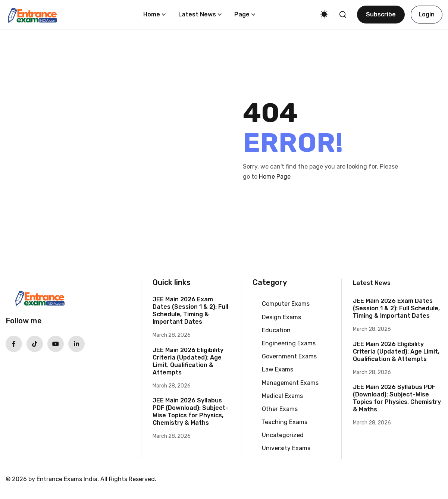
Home (152, 14)
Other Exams (280, 409)
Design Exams (281, 317)
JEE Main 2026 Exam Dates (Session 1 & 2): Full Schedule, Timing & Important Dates (190, 310)
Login (427, 14)
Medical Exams (282, 396)
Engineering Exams (289, 343)
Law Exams (278, 369)
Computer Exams (286, 304)
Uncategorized (283, 435)
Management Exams (290, 383)
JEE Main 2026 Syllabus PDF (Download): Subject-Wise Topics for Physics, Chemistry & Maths (190, 412)
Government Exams (289, 356)
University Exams (286, 448)
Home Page (275, 177)
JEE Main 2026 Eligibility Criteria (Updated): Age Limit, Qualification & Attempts (188, 361)
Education (276, 330)
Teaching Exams (285, 422)
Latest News (197, 14)
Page (242, 14)
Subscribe (381, 14)
